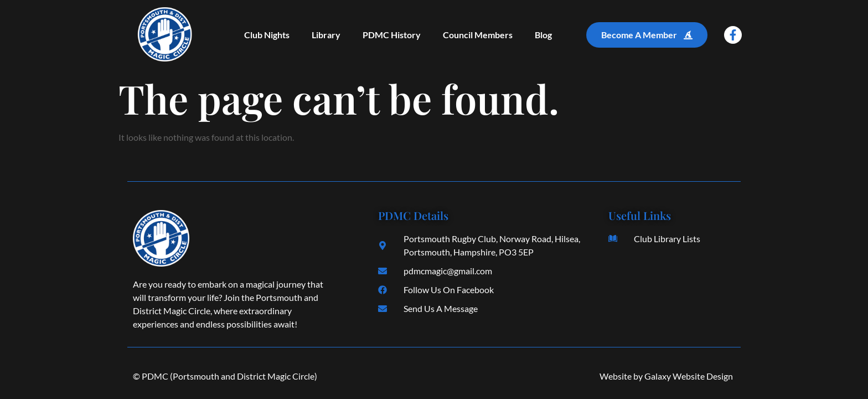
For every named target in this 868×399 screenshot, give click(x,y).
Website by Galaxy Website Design (666, 376)
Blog (543, 35)
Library (326, 35)
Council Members (478, 35)
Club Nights (267, 35)
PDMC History (392, 35)
